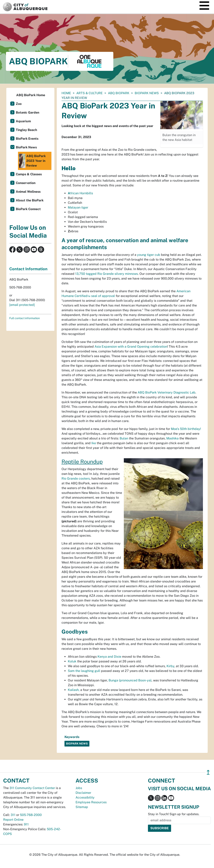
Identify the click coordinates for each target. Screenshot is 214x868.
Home (66, 93)
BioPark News (147, 93)
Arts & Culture (89, 93)
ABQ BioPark (119, 93)
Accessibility (85, 797)
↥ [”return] (208, 772)
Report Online (13, 820)
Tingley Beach (26, 130)
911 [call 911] (26, 824)
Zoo (19, 104)
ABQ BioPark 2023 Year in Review (32, 161)
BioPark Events (27, 139)
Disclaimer (83, 793)
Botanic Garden (27, 112)
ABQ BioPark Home (31, 95)
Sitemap (82, 807)
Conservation (26, 183)
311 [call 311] (13, 815)
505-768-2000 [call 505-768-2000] (31, 815)
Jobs (79, 788)
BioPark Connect (28, 209)
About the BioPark (30, 200)
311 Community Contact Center (32, 788)
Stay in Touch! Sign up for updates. (174, 814)
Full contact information (25, 318)
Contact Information (28, 269)
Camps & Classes (29, 174)
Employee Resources (91, 802)
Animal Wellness (28, 192)
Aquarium (23, 121)
